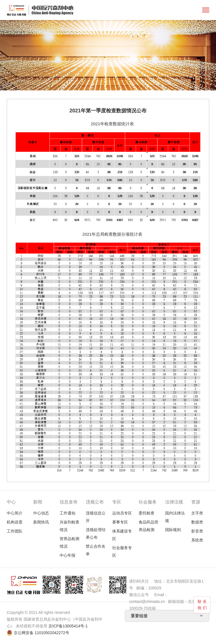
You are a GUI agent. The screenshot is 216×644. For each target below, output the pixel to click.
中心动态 (41, 513)
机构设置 (15, 522)
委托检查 (147, 513)
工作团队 (15, 531)
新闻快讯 (41, 522)
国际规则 (173, 530)
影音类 (197, 531)
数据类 (197, 522)
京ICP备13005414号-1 (68, 626)
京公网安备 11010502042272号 (41, 633)
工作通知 (67, 513)
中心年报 (67, 555)
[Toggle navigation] (206, 11)
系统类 (197, 540)
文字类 (197, 513)
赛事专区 (120, 522)
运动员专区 (122, 513)
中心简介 (15, 513)
